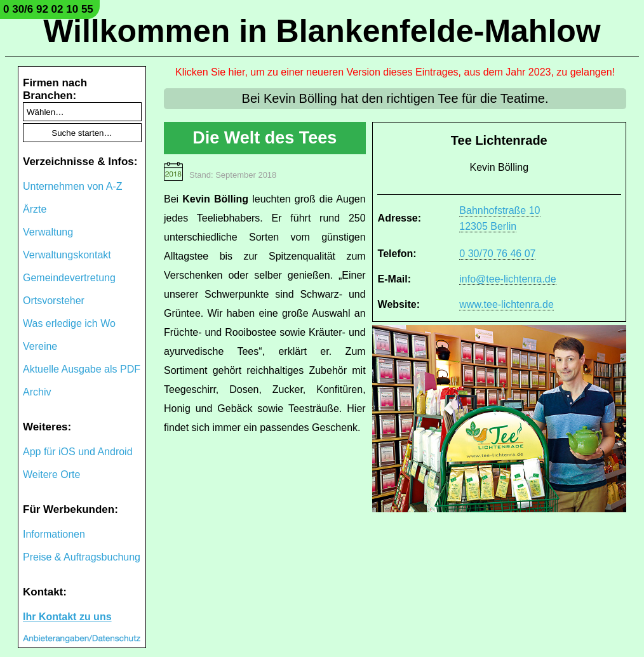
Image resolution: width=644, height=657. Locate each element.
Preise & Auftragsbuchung (82, 557)
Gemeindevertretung (69, 278)
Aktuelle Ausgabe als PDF (82, 369)
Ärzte (35, 209)
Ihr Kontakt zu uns (67, 617)
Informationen (54, 534)
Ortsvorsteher (54, 301)
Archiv (37, 392)
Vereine (40, 346)
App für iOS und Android (78, 452)
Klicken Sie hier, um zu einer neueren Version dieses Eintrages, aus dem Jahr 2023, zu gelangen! (395, 72)
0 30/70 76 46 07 (497, 254)
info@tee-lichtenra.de (507, 279)
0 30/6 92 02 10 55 (48, 9)
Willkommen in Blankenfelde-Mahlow (322, 31)
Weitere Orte (51, 474)
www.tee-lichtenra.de (506, 304)
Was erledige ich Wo (69, 323)
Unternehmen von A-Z (73, 186)
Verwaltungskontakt (67, 255)
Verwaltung (48, 232)
